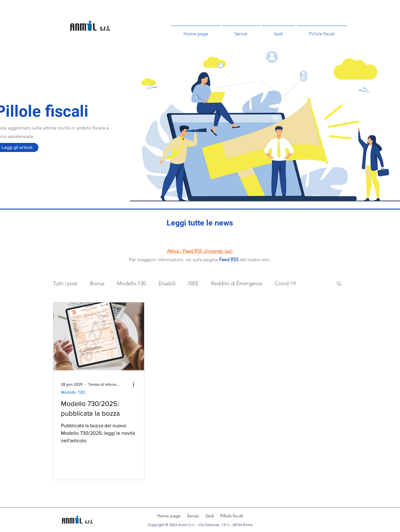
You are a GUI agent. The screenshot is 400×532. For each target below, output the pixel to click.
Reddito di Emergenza (237, 283)
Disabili (167, 283)
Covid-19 (285, 283)
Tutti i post (65, 283)
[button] (339, 284)
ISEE (193, 283)
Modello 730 (131, 283)
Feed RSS (229, 259)
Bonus (97, 283)
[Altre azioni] (136, 384)
